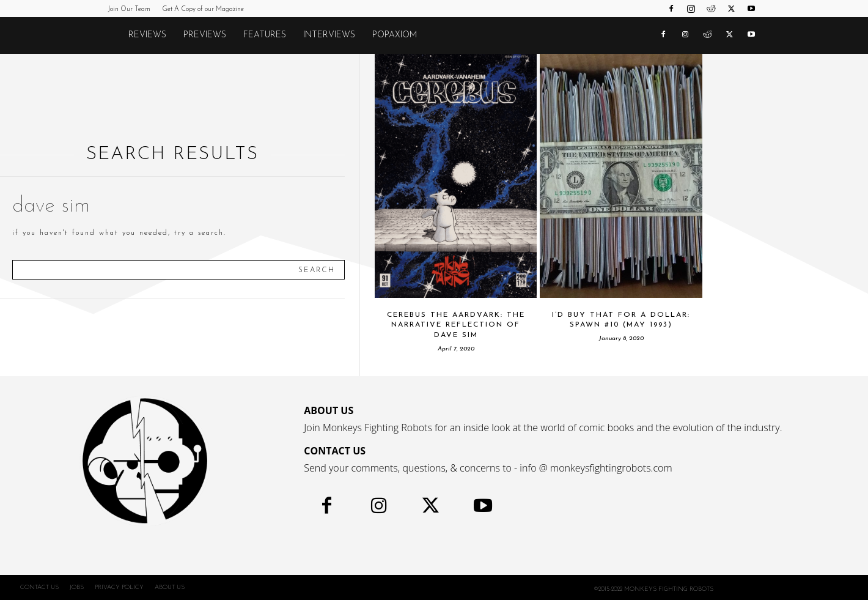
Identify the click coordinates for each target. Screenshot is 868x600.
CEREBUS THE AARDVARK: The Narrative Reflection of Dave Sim (456, 325)
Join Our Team (129, 9)
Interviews (329, 35)
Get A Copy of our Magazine (203, 9)
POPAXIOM (395, 35)
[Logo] (114, 35)
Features (265, 35)
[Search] (317, 270)
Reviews (147, 35)
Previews (205, 35)
